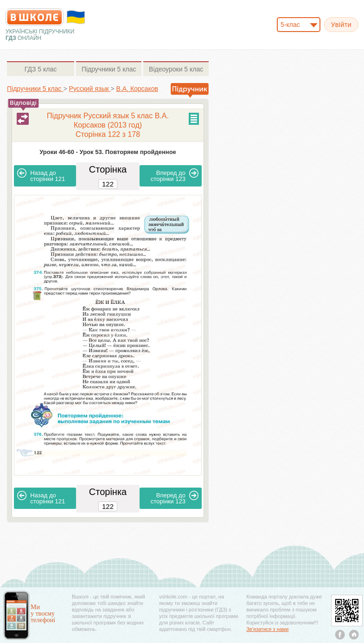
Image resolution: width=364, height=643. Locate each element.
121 (41, 175)
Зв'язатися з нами (267, 629)
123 (175, 175)
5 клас (41, 69)
